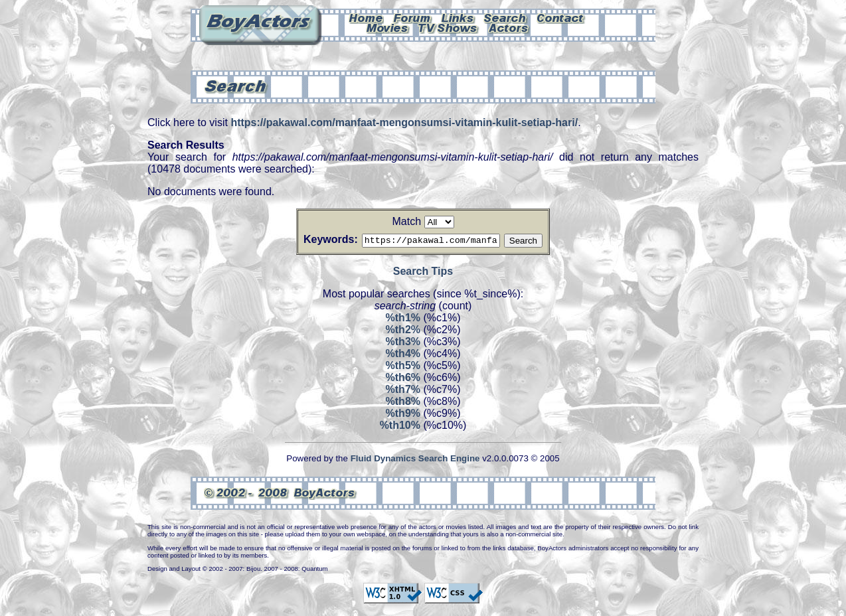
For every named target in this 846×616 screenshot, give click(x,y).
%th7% (403, 391)
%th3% (403, 344)
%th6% (403, 379)
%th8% (403, 403)
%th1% (403, 320)
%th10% (400, 427)
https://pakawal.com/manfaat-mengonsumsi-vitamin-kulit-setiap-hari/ (404, 122)
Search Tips (423, 273)
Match (406, 221)
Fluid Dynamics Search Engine (415, 460)
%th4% (403, 355)
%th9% (403, 415)
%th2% (403, 332)
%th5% (403, 367)
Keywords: (315, 239)
